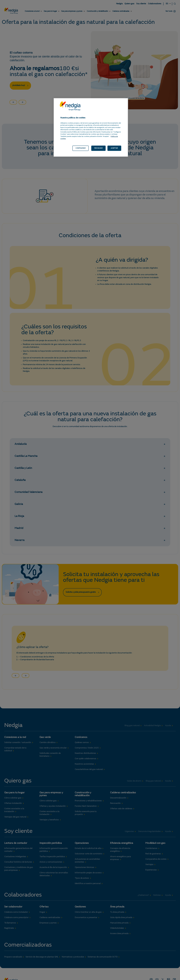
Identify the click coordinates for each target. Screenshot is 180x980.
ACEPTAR (114, 148)
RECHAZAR (98, 148)
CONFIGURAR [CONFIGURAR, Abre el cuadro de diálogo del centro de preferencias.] (81, 148)
